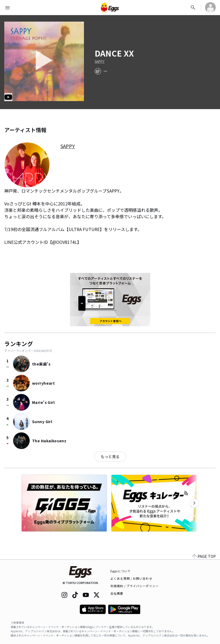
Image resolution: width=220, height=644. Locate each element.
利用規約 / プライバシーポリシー (135, 586)
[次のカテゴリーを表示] (194, 503)
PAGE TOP (204, 556)
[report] (105, 71)
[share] (98, 71)
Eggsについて (121, 571)
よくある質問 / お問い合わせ (131, 578)
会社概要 (117, 593)
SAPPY (100, 61)
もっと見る (110, 456)
